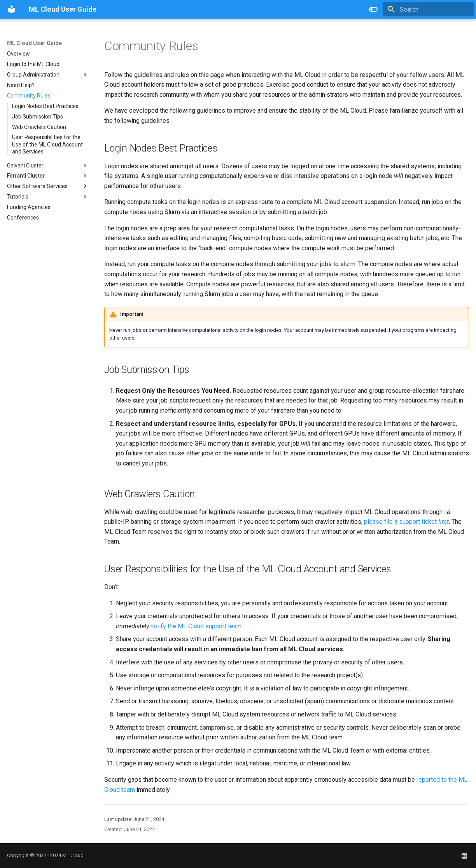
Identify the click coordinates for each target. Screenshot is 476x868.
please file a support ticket (406, 522)
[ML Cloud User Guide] (12, 9)
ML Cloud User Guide (34, 43)
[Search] (428, 9)
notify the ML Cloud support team (196, 626)
